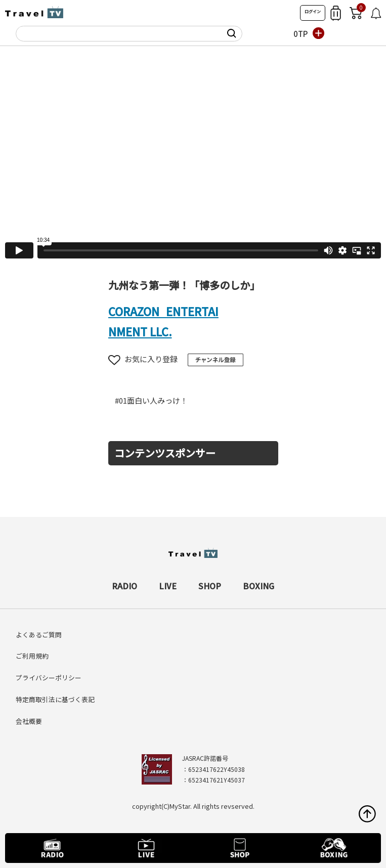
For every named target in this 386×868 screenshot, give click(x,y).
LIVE (168, 586)
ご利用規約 (32, 656)
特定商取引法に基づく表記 (55, 699)
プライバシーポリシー (49, 678)
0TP (301, 34)
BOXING (259, 586)
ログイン (313, 11)
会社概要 (29, 721)
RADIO (124, 586)
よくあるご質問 (39, 635)
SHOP (210, 586)
